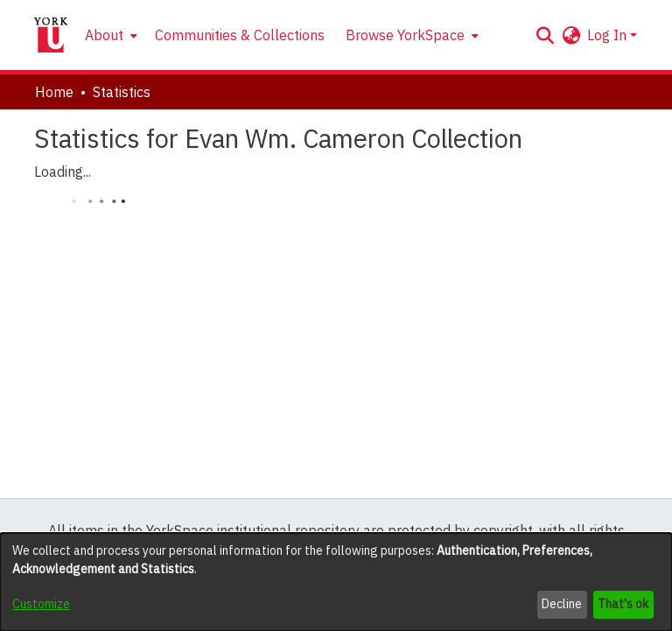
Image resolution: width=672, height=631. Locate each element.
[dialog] (336, 582)
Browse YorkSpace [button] (405, 35)
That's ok (623, 604)
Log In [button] (609, 35)
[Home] (51, 35)
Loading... (63, 172)
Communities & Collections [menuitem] (240, 35)
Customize (41, 604)
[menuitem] (109, 35)
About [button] (104, 35)
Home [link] (54, 92)
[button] (545, 35)
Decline (562, 604)
